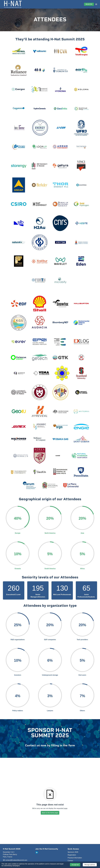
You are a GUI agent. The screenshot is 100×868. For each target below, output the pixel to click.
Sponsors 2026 (73, 852)
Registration (72, 855)
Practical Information (75, 858)
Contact (70, 861)
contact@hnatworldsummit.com (15, 860)
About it (23, 866)
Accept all (75, 865)
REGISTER (89, 4)
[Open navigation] (96, 4)
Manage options (90, 865)
